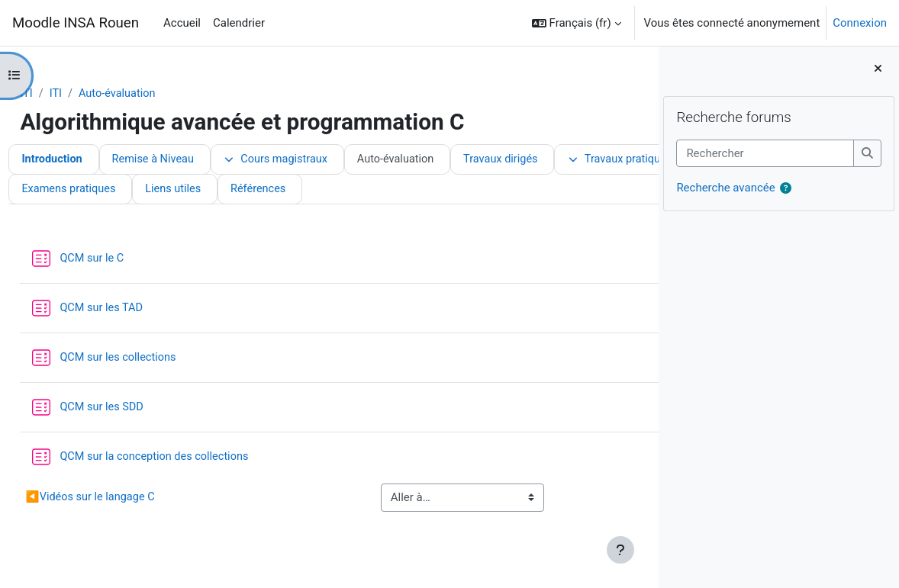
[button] (577, 23)
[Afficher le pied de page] (620, 550)
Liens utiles (482, 191)
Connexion (860, 23)
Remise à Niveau (190, 160)
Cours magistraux (316, 160)
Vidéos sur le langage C (126, 499)
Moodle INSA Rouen (76, 23)
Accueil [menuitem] (182, 23)
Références (569, 191)
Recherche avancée (725, 188)
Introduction (87, 160)
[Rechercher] (765, 153)
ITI (61, 94)
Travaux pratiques (110, 191)
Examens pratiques (375, 191)
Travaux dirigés (547, 160)
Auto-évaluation (153, 94)
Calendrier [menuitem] (239, 23)
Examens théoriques (245, 191)
